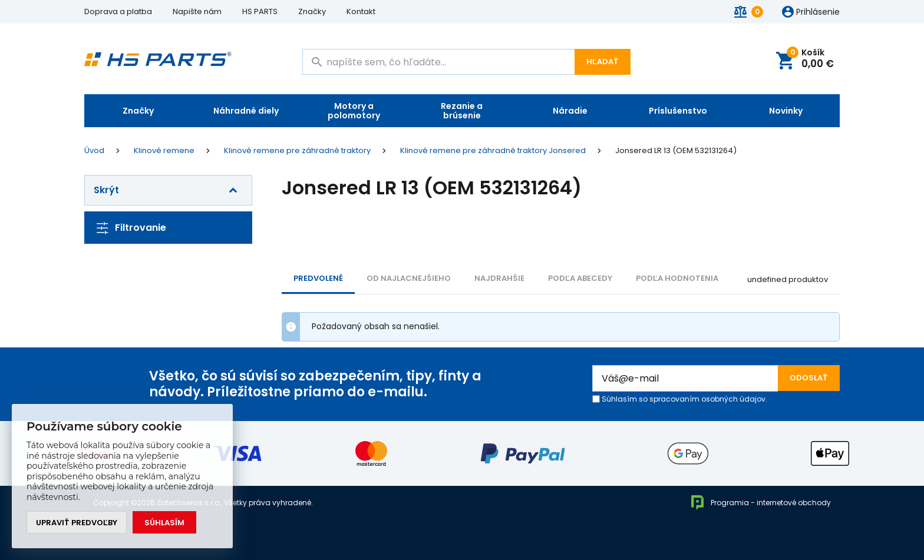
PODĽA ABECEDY (580, 278)
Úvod (94, 151)
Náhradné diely (246, 111)
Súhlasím (164, 523)
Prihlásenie (818, 12)
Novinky (786, 111)
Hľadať (603, 62)
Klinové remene (164, 151)
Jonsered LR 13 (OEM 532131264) (676, 151)
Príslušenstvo (678, 111)
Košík (810, 59)
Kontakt (361, 11)
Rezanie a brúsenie (462, 111)
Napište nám (197, 11)
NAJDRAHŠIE (499, 278)
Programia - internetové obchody (760, 503)
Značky (312, 11)
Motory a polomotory (354, 111)
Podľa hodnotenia (677, 278)
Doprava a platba (118, 11)
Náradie (570, 111)
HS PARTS (260, 11)
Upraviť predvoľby (77, 523)
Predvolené (318, 278)
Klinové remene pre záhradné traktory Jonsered (493, 151)
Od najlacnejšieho (409, 278)
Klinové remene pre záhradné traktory (297, 151)
